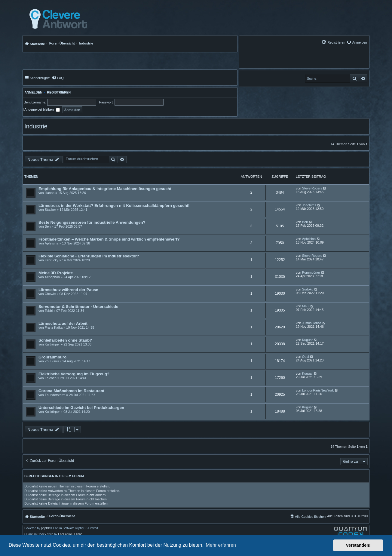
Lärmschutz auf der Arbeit (63, 323)
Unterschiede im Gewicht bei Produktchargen (81, 408)
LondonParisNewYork (318, 390)
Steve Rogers (312, 188)
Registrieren (59, 92)
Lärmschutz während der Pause (68, 290)
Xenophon (52, 277)
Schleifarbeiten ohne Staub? (65, 340)
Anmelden (33, 92)
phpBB (46, 528)
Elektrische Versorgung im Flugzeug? (74, 374)
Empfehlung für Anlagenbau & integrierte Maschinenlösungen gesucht (105, 189)
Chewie (50, 294)
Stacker (50, 210)
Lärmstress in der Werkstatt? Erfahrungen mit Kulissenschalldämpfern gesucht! (114, 206)
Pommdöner (311, 272)
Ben (48, 226)
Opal (306, 357)
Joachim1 (309, 205)
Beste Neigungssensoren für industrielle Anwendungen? (92, 222)
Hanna (50, 193)
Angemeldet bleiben (42, 109)
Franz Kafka (54, 327)
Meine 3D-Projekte (56, 273)
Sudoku (308, 289)
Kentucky (52, 260)
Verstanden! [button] (358, 545)
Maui (306, 306)
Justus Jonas (312, 323)
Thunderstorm (55, 395)
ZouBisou (52, 361)
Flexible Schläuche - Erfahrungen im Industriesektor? (89, 256)
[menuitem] (357, 42)
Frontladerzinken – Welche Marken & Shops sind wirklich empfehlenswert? (109, 239)
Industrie (36, 126)
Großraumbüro (52, 357)
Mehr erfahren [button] (221, 545)
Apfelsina (52, 243)
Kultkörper (52, 344)
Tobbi (49, 311)
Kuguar (307, 340)
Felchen (51, 378)
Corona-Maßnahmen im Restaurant (71, 391)
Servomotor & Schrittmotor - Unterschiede (78, 307)
